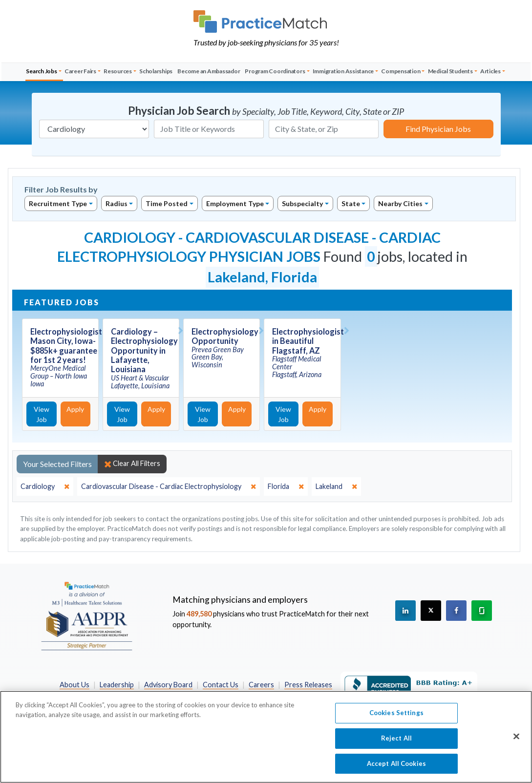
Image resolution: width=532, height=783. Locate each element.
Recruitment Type (58, 203)
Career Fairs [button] (80, 71)
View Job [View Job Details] (42, 414)
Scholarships (156, 71)
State (351, 203)
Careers (261, 685)
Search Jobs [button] (41, 71)
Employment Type (235, 203)
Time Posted (167, 203)
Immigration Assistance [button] (343, 71)
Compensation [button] (401, 71)
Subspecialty (302, 203)
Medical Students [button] (450, 71)
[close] (45, 487)
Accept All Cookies (396, 768)
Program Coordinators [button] (275, 71)
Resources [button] (118, 71)
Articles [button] (490, 71)
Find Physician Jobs (438, 129)
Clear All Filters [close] (132, 464)
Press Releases (308, 685)
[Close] (516, 741)
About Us (74, 685)
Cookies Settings (396, 718)
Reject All (396, 742)
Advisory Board (168, 685)
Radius (117, 203)
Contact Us (221, 685)
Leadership (117, 685)
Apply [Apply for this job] (75, 409)
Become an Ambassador (209, 71)
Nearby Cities (400, 203)
